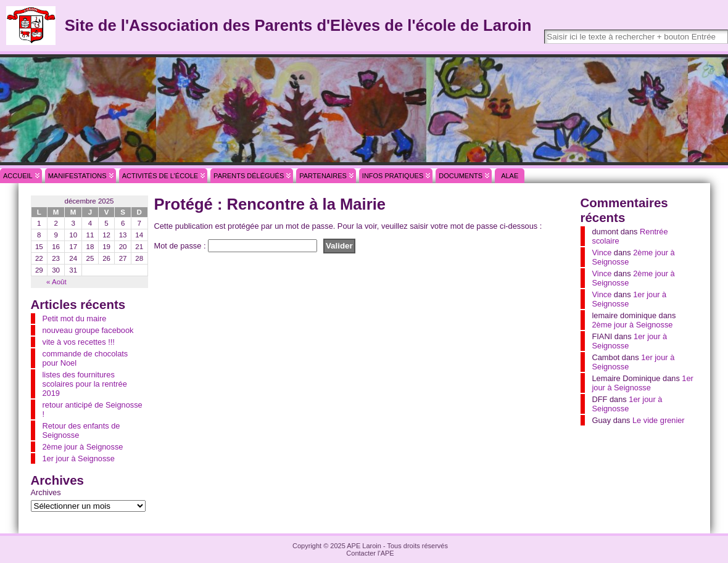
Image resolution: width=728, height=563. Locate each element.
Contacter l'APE (370, 553)
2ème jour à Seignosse (83, 447)
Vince (602, 253)
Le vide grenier (659, 420)
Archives (46, 492)
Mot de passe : (236, 246)
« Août (56, 282)
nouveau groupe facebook (88, 330)
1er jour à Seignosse (79, 458)
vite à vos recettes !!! (79, 342)
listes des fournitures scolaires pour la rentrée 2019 (85, 384)
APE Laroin (364, 546)
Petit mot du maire (75, 318)
